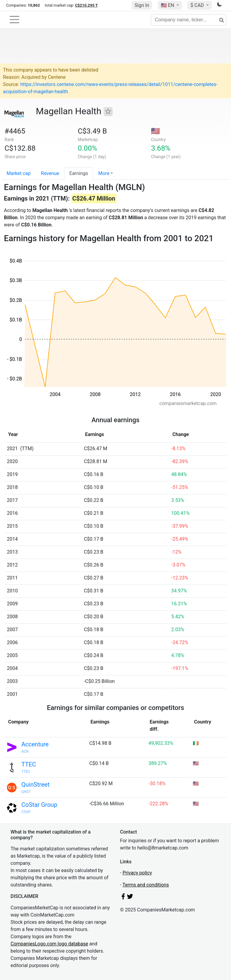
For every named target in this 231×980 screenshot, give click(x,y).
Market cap (19, 173)
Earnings (79, 173)
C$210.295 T (86, 5)
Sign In (142, 5)
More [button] (104, 173)
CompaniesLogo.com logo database (49, 944)
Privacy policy (137, 873)
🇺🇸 (168, 5)
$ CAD (198, 5)
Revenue (50, 173)
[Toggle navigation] (14, 20)
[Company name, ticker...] (189, 20)
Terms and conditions (146, 885)
